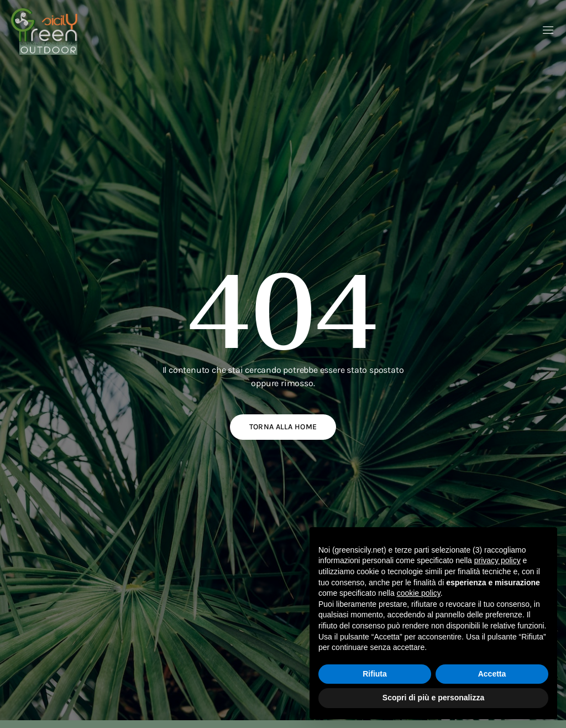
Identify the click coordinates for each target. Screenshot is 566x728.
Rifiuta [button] (375, 674)
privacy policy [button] (497, 560)
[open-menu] (548, 31)
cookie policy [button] (419, 593)
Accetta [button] (492, 674)
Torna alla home (283, 427)
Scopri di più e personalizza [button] (433, 698)
